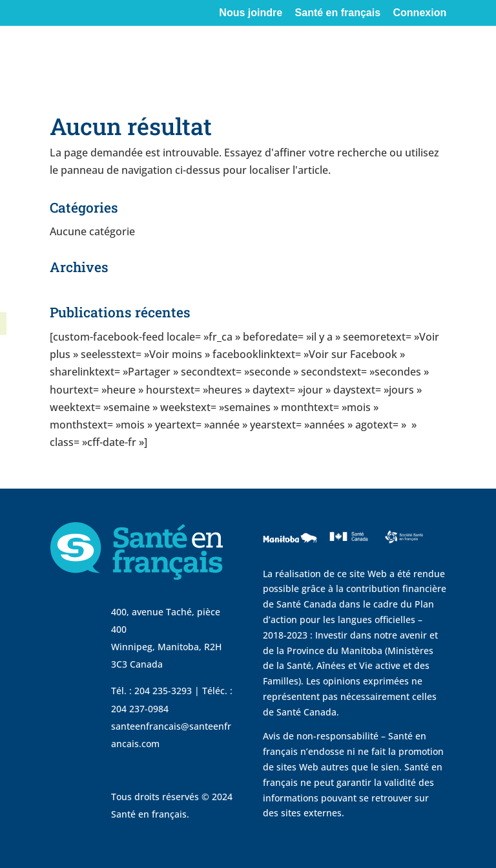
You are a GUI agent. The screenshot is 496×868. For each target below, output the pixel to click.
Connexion (420, 13)
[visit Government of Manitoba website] (292, 558)
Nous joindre (251, 13)
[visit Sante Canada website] (347, 552)
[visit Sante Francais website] (404, 546)
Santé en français (338, 13)
